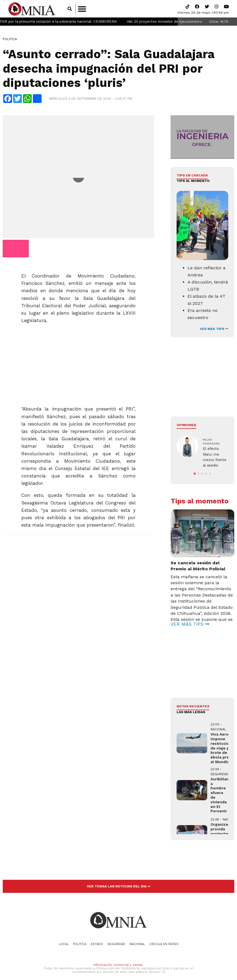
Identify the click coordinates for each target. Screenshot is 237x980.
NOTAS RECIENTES (193, 702)
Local (64, 939)
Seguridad (116, 939)
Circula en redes (164, 939)
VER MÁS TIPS (214, 329)
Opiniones (186, 425)
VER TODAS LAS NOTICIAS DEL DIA (119, 882)
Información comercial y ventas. (119, 960)
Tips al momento (193, 181)
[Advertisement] (78, 363)
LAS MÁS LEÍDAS (191, 707)
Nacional (137, 939)
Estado (97, 939)
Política (10, 40)
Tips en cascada (192, 176)
